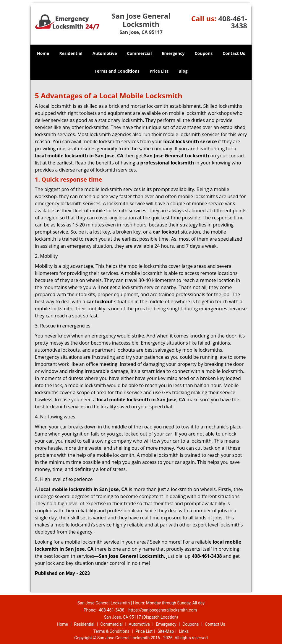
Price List (159, 71)
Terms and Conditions (117, 71)
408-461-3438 (233, 22)
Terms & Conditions (111, 631)
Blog (183, 71)
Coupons (204, 53)
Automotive (105, 53)
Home (43, 53)
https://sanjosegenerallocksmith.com (163, 610)
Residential (71, 53)
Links (184, 631)
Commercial (140, 53)
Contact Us (234, 53)
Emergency (173, 53)
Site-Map (166, 631)
